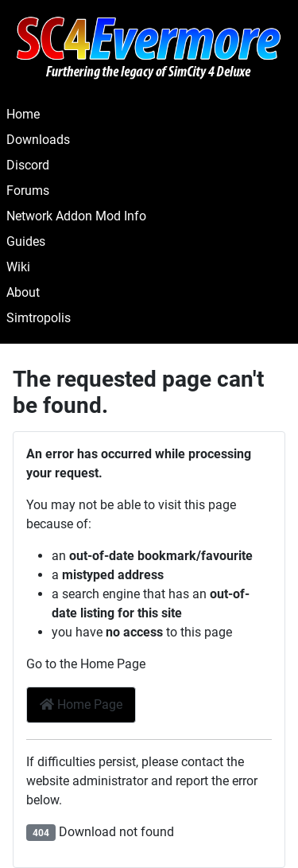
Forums (28, 191)
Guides (26, 241)
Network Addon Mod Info (76, 216)
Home (23, 114)
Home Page (81, 705)
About (23, 292)
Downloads (38, 140)
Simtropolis (39, 318)
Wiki (18, 267)
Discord (28, 165)
